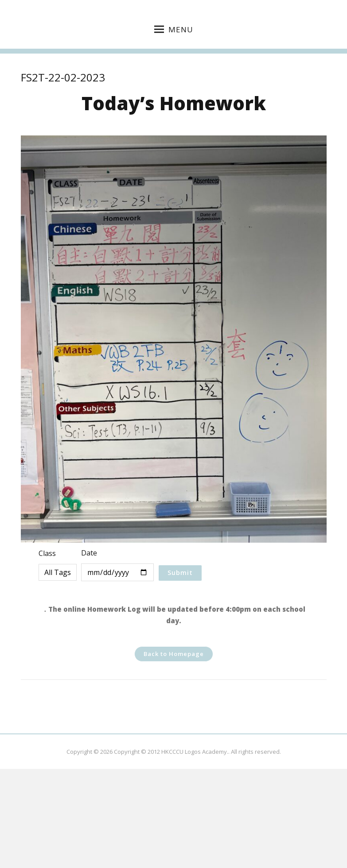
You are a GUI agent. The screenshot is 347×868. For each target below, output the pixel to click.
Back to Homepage (174, 654)
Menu (174, 29)
